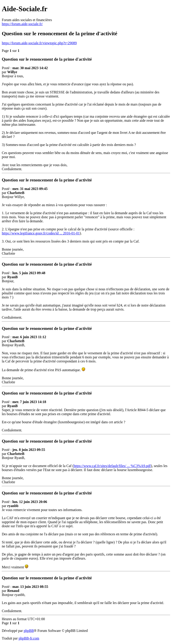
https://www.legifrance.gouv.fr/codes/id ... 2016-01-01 (41, 233)
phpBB (29, 631)
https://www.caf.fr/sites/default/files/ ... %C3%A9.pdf (112, 466)
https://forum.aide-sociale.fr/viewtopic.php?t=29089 (39, 43)
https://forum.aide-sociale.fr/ (22, 24)
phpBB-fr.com (29, 638)
